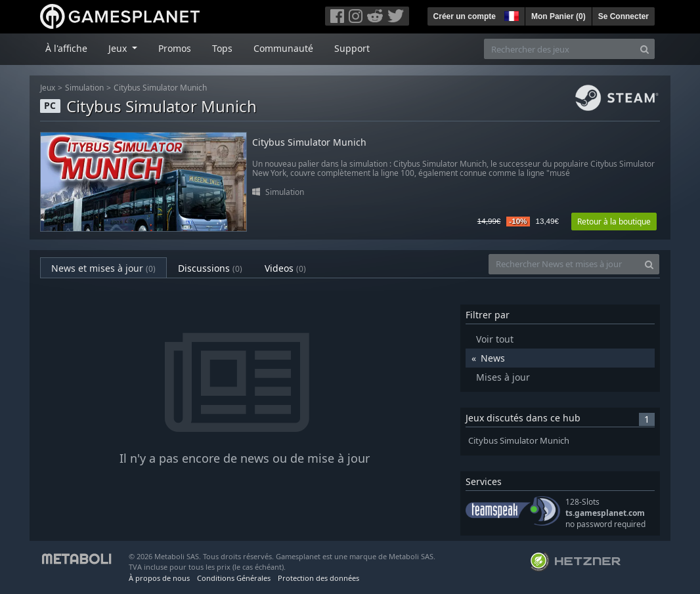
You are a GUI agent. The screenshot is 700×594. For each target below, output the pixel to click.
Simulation (84, 88)
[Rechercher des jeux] (559, 49)
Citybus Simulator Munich (160, 88)
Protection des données (318, 578)
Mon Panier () (558, 16)
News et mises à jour (103, 268)
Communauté (283, 48)
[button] (510, 14)
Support (352, 48)
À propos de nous (159, 578)
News (493, 358)
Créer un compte (465, 16)
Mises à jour (503, 377)
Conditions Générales (234, 578)
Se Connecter (623, 16)
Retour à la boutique (614, 222)
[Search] (645, 49)
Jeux (48, 88)
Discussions (210, 268)
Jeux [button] (119, 48)
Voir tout (495, 339)
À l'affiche (66, 48)
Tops (222, 48)
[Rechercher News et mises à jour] (564, 264)
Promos (175, 48)
